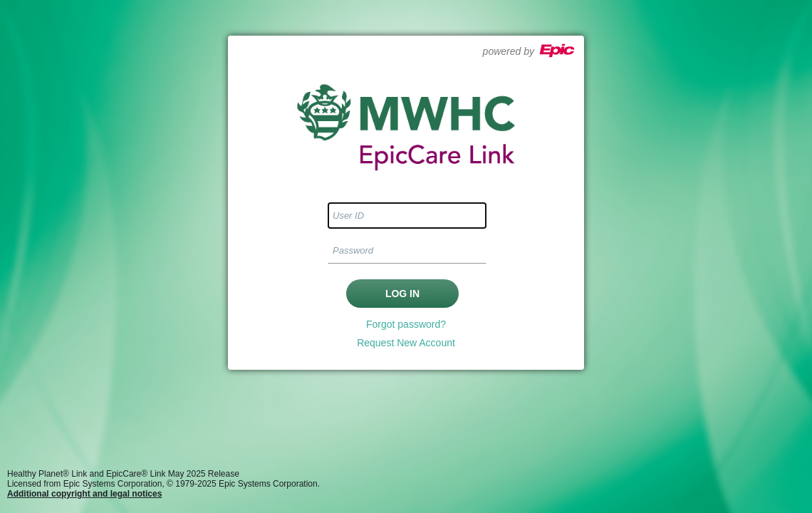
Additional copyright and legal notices (84, 494)
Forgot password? (406, 324)
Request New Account (406, 343)
